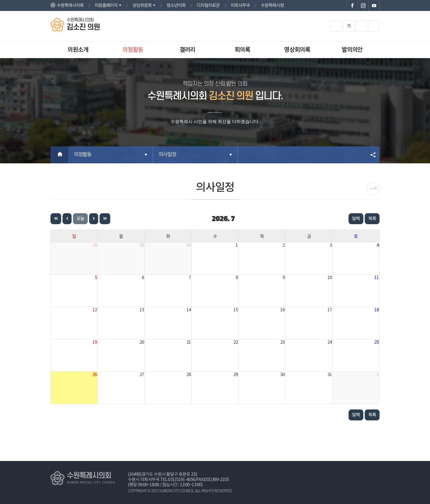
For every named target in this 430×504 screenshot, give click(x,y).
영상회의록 (297, 50)
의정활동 (133, 50)
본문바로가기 (0, 0)
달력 (356, 219)
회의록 (242, 50)
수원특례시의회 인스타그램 (363, 5)
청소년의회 (176, 5)
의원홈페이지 (106, 5)
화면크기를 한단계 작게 (361, 26)
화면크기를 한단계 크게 (336, 26)
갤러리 (187, 50)
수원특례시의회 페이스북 (352, 5)
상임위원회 (142, 5)
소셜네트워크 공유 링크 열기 (373, 155)
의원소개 (78, 50)
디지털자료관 (208, 5)
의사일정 (167, 155)
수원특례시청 (272, 5)
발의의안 (352, 50)
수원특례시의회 (70, 5)
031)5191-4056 (182, 480)
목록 (372, 219)
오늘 (80, 219)
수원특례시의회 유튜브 (374, 5)
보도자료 (373, 189)
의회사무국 (240, 5)
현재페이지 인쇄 (374, 26)
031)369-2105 (216, 480)
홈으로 (59, 155)
